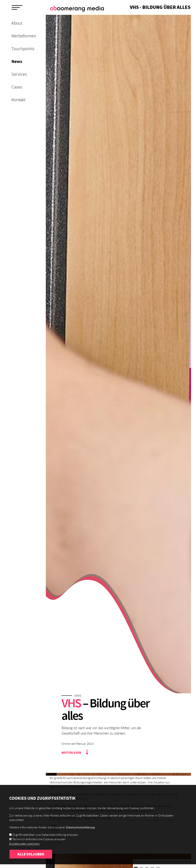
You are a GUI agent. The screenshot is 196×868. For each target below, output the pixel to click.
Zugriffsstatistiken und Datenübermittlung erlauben (45, 835)
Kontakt (18, 100)
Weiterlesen (71, 753)
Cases (17, 87)
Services (19, 74)
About (17, 23)
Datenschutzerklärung (80, 827)
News (17, 61)
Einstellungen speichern (24, 843)
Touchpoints (23, 49)
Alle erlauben (31, 854)
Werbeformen (24, 36)
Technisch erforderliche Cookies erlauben (39, 839)
